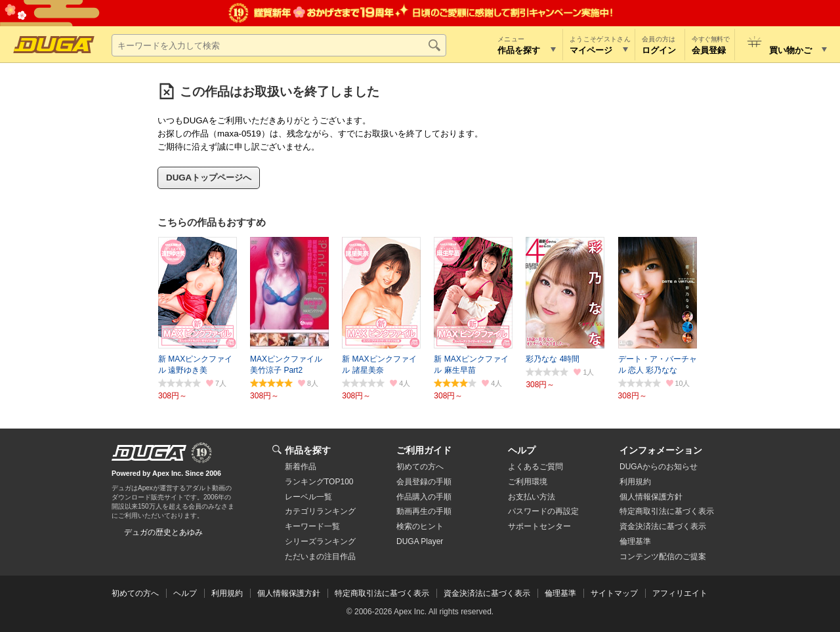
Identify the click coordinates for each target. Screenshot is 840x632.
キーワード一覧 (312, 526)
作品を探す (308, 450)
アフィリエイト (680, 593)
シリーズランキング (320, 541)
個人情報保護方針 (651, 497)
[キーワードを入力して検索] (279, 45)
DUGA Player (420, 541)
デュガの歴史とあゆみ (163, 532)
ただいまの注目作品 (320, 557)
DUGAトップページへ (209, 178)
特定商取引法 (667, 511)
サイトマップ (614, 593)
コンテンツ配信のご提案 (663, 557)
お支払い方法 (532, 497)
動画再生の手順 (424, 511)
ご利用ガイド (424, 450)
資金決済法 (663, 526)
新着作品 (301, 467)
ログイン (659, 50)
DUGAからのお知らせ (659, 467)
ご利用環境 (528, 482)
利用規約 (635, 482)
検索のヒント (420, 526)
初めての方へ (420, 467)
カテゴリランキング (320, 511)
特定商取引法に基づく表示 (382, 593)
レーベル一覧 (308, 497)
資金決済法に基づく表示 (487, 593)
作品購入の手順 (424, 497)
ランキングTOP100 (319, 482)
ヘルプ (522, 450)
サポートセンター (539, 526)
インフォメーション (661, 450)
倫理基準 (635, 541)
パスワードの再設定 (543, 511)
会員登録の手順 (424, 482)
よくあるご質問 (535, 467)
